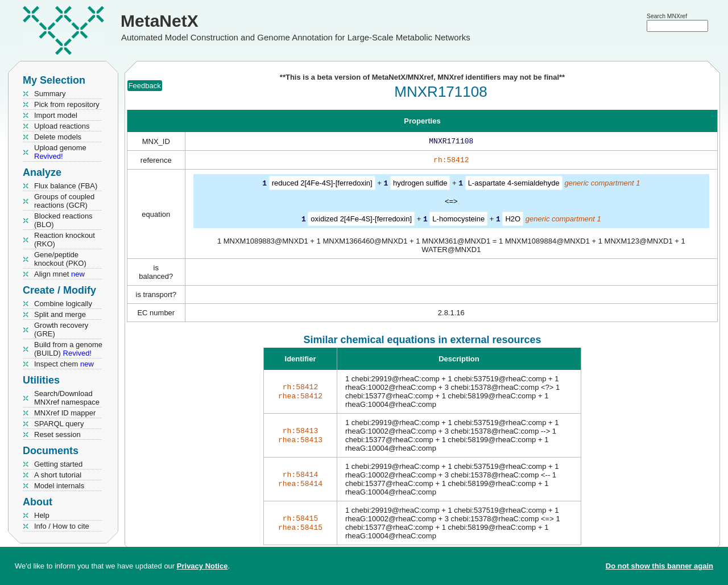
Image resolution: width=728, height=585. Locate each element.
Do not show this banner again (659, 566)
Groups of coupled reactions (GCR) (64, 201)
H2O (513, 221)
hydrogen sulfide (420, 185)
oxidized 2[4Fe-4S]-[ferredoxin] (361, 221)
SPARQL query (59, 424)
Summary (50, 94)
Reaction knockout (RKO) (65, 240)
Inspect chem (64, 364)
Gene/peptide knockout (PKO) (60, 259)
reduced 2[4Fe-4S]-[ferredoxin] (322, 185)
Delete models (58, 137)
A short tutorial (58, 475)
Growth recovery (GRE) (61, 329)
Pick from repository (67, 104)
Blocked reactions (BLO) (63, 220)
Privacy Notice (202, 566)
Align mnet (59, 274)
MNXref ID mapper (65, 413)
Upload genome (60, 152)
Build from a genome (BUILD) (68, 349)
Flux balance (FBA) (66, 186)
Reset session (57, 434)
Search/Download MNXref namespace (67, 398)
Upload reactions (62, 126)
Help (42, 515)
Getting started (58, 464)
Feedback (145, 86)
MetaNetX (160, 21)
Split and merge (60, 314)
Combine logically (63, 304)
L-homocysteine (458, 221)
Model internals (59, 486)
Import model (56, 115)
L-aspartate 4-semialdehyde (514, 185)
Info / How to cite (62, 526)
